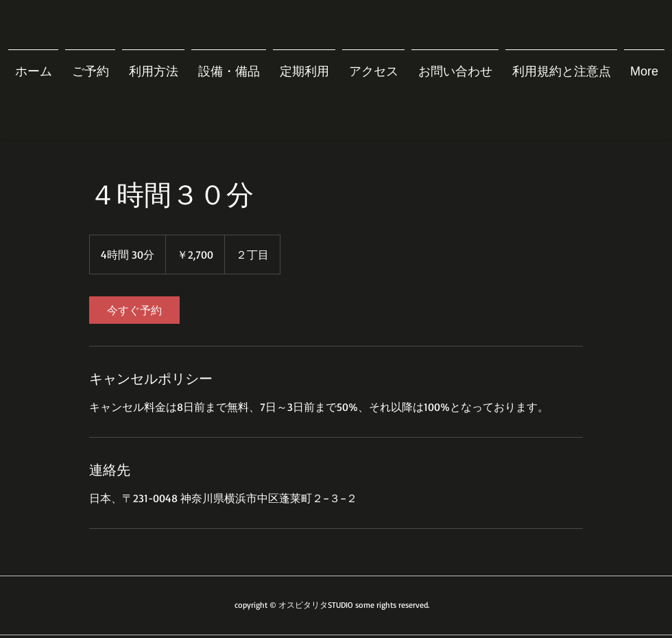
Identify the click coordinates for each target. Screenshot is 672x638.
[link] (134, 310)
